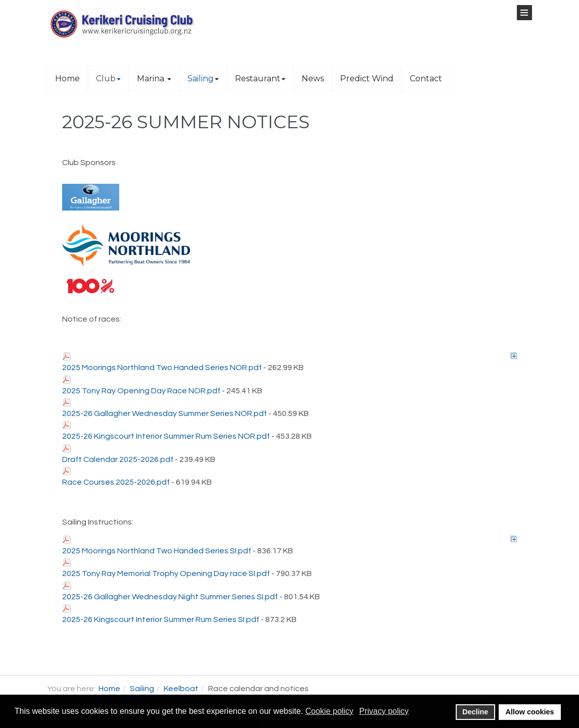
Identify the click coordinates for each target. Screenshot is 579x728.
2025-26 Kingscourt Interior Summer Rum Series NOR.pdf (166, 436)
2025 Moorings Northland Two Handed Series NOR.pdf (162, 368)
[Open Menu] (524, 13)
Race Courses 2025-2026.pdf (116, 482)
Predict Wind (367, 79)
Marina (154, 79)
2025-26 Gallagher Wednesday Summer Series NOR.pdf (164, 413)
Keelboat (181, 689)
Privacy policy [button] (384, 711)
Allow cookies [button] (530, 712)
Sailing (203, 79)
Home (67, 79)
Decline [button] (475, 712)
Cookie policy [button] (329, 711)
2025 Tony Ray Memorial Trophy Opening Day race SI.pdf (166, 574)
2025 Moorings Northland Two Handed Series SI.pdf (157, 551)
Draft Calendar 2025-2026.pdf (118, 459)
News (313, 79)
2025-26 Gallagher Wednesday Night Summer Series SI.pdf (170, 597)
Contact (426, 79)
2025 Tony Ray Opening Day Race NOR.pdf (141, 391)
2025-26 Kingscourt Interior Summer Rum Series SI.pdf (161, 619)
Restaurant (260, 79)
